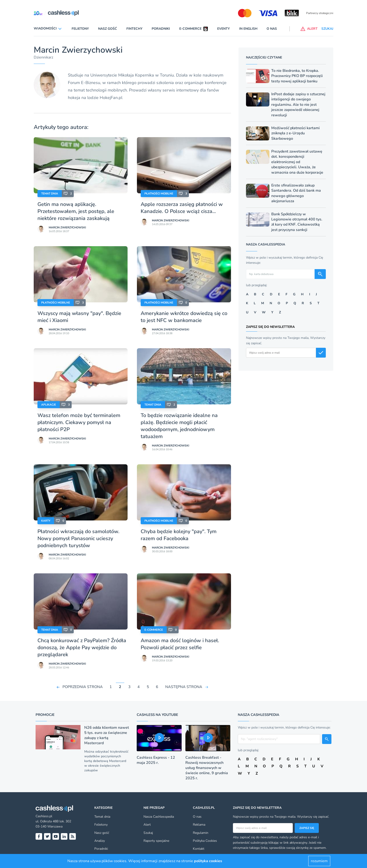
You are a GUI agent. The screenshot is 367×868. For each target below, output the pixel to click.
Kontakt (199, 849)
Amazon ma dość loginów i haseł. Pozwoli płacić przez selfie (180, 644)
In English (248, 29)
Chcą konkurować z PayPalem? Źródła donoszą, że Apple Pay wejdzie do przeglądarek (82, 648)
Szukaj (148, 833)
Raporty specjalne (156, 841)
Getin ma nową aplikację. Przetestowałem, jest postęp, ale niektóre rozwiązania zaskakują (76, 211)
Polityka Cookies (205, 841)
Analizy (100, 841)
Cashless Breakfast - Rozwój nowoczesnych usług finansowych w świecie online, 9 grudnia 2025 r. (207, 768)
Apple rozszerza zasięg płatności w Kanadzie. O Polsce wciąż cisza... (182, 208)
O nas (272, 29)
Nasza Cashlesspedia (159, 817)
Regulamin (201, 833)
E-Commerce (154, 630)
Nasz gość (108, 29)
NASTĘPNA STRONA (184, 687)
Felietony (80, 29)
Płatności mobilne (159, 194)
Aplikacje (49, 405)
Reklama (199, 825)
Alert (147, 825)
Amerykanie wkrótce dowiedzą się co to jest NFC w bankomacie (184, 317)
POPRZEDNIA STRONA (83, 687)
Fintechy (134, 29)
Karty (46, 521)
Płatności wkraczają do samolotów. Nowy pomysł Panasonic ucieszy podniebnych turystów (78, 538)
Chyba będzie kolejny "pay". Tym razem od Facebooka (179, 535)
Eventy (224, 29)
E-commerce (190, 29)
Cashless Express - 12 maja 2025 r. (156, 760)
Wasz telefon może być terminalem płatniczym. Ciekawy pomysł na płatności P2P (79, 422)
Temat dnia (50, 194)
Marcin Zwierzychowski (67, 227)
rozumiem (319, 861)
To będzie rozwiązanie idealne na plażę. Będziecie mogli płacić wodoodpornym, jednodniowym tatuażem (179, 426)
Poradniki (161, 29)
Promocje (45, 715)
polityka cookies (208, 861)
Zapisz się (307, 828)
